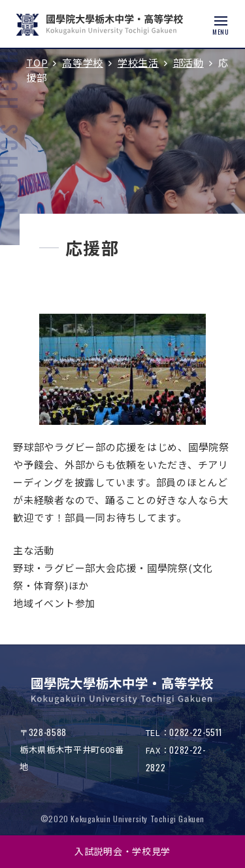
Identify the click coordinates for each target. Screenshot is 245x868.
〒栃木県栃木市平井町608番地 (72, 749)
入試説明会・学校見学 (122, 851)
